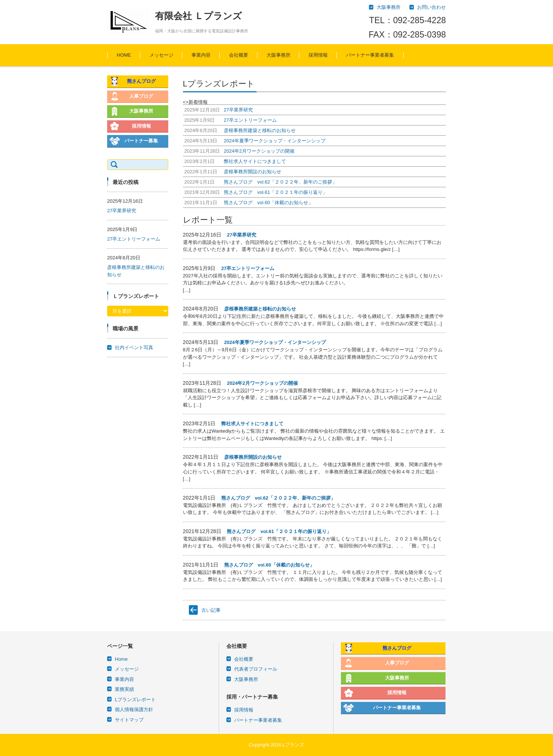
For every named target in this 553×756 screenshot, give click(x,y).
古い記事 (211, 610)
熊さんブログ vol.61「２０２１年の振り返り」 (279, 531)
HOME (124, 55)
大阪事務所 (279, 55)
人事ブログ (141, 96)
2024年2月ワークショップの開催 (262, 383)
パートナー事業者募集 (370, 55)
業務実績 (124, 689)
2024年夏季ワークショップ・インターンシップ (275, 342)
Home (121, 659)
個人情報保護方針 (134, 709)
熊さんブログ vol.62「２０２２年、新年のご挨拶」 (278, 498)
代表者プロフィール (256, 669)
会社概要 (239, 55)
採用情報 (318, 55)
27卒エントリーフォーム (248, 268)
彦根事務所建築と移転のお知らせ (260, 309)
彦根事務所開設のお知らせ (253, 457)
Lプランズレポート (135, 700)
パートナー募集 (141, 141)
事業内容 (201, 55)
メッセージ (161, 55)
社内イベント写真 (134, 347)
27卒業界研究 (241, 235)
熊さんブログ (141, 81)
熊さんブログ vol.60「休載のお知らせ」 (269, 565)
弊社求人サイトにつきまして (252, 424)
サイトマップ (129, 720)
